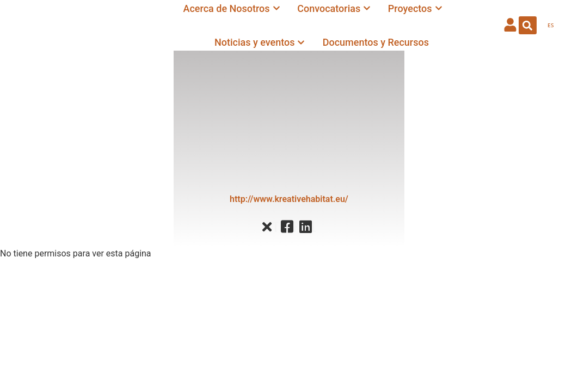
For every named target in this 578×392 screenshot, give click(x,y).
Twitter (275, 227)
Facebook (295, 227)
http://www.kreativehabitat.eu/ (289, 199)
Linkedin (313, 227)
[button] (528, 25)
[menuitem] (551, 26)
